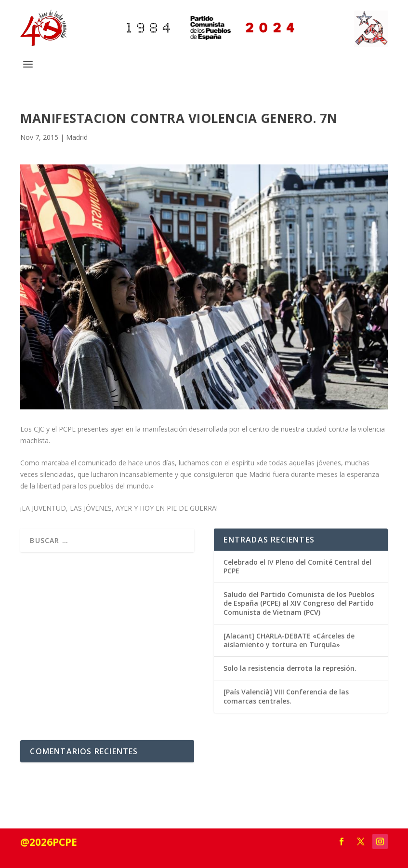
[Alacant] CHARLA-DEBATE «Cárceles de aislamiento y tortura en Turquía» (289, 640)
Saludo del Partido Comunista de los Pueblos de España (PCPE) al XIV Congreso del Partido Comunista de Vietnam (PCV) (299, 603)
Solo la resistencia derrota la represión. (290, 668)
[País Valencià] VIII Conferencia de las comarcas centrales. (286, 696)
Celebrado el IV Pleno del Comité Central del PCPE (297, 566)
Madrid (77, 137)
